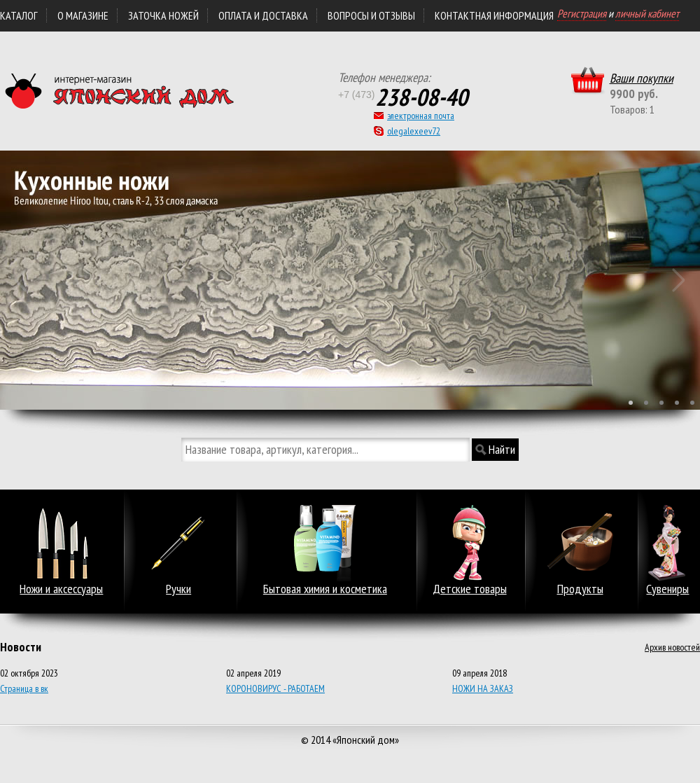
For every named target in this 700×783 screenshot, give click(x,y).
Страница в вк (24, 688)
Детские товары (470, 589)
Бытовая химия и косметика (325, 589)
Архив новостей (672, 647)
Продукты (580, 589)
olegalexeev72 (414, 131)
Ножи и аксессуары (61, 589)
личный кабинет (647, 13)
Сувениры (667, 589)
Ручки (178, 589)
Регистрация (582, 13)
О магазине (83, 15)
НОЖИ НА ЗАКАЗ (483, 688)
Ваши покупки (642, 78)
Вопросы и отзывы (371, 15)
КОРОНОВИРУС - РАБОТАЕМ (275, 688)
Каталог (19, 15)
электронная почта (421, 116)
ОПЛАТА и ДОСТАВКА (263, 15)
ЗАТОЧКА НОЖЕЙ (163, 15)
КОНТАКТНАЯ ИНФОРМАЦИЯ (494, 15)
